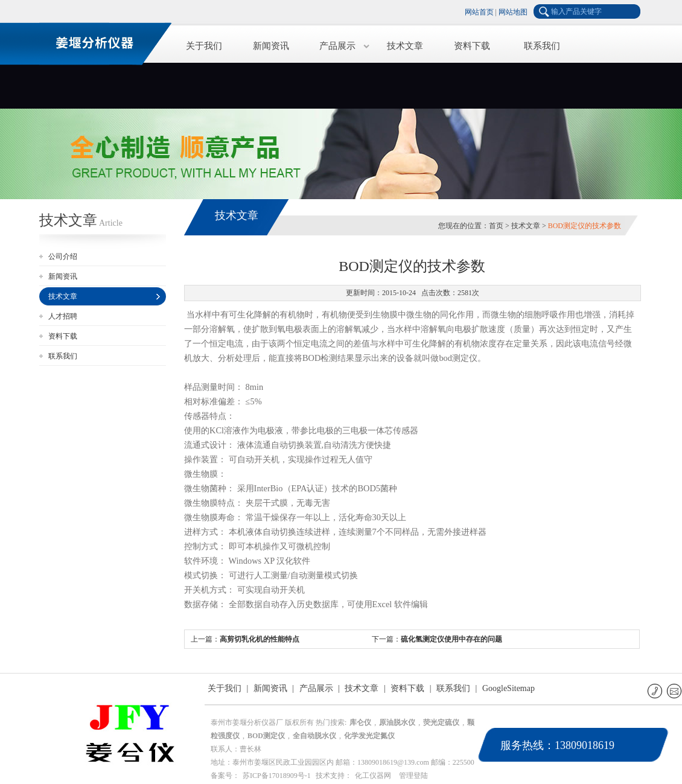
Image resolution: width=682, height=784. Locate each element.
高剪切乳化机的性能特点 (260, 639)
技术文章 (405, 46)
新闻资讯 (271, 46)
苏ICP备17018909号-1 (277, 776)
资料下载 (472, 46)
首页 (496, 226)
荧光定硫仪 (441, 722)
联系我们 (542, 46)
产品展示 (337, 46)
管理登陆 (413, 776)
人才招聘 (63, 316)
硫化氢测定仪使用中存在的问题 (451, 639)
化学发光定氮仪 (369, 736)
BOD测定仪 (266, 736)
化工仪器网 (373, 776)
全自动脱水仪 (314, 736)
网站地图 (513, 12)
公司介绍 (63, 257)
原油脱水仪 (397, 722)
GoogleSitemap (508, 688)
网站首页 (479, 12)
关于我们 (204, 46)
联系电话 (656, 691)
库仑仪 (360, 722)
